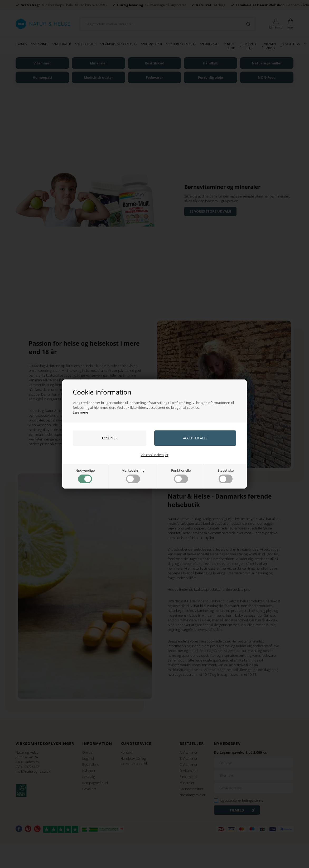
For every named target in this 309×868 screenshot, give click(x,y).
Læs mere (80, 412)
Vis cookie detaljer (155, 455)
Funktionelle (181, 476)
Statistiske (226, 476)
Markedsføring (133, 476)
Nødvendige (85, 476)
